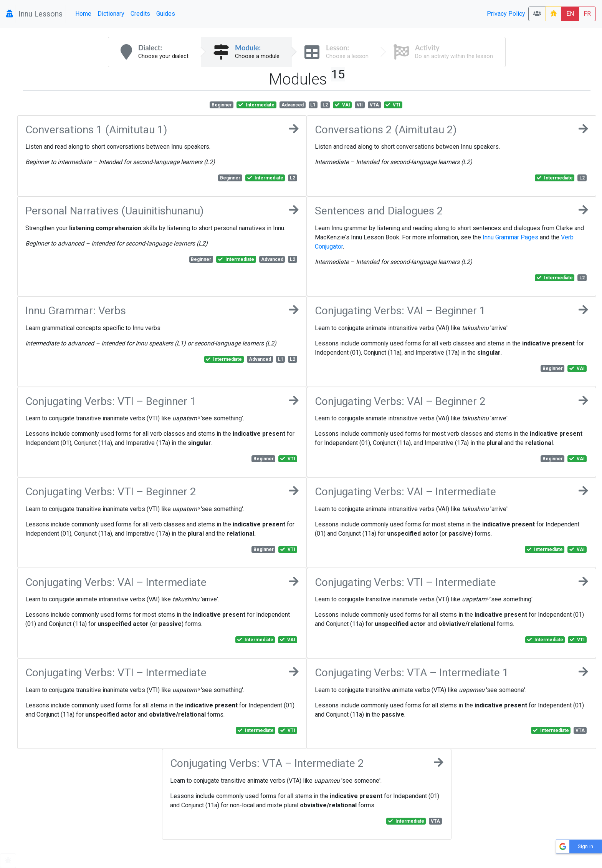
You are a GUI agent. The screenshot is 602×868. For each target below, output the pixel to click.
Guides (166, 14)
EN (570, 14)
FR (587, 14)
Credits (140, 14)
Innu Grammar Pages (510, 237)
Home (83, 14)
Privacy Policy (506, 14)
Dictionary (111, 14)
